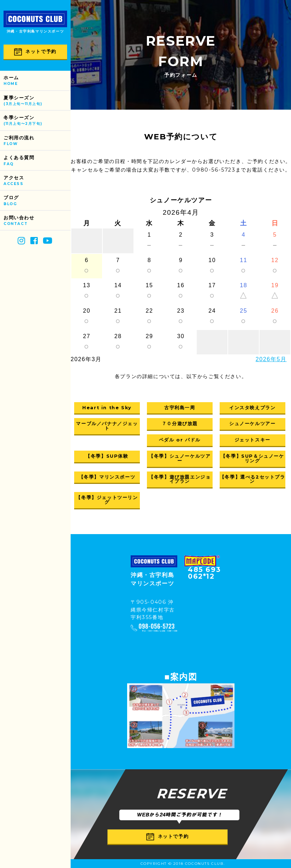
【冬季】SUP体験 (107, 456)
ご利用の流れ (37, 141)
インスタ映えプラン (252, 408)
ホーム (37, 81)
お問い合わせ (37, 221)
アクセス (37, 181)
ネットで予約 (35, 52)
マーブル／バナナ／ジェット (107, 426)
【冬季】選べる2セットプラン (253, 479)
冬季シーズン (37, 121)
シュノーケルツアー (252, 424)
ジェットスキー (253, 440)
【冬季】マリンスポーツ (107, 477)
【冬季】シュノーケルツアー (180, 458)
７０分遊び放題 (180, 424)
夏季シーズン (37, 101)
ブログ (37, 201)
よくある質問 (37, 161)
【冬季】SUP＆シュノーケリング (253, 458)
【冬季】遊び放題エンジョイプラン (180, 479)
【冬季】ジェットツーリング (107, 500)
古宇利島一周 (180, 408)
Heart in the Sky (107, 408)
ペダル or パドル (180, 440)
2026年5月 (271, 359)
